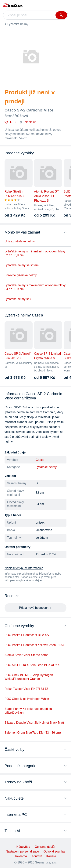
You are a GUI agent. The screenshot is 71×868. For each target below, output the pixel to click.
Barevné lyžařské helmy (21, 275)
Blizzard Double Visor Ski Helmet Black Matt (34, 723)
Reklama (21, 856)
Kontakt (37, 856)
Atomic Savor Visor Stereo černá (27, 655)
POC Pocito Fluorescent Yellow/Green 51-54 (34, 645)
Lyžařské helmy (18, 24)
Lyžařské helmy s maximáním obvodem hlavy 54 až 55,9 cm (35, 287)
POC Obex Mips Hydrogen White (27, 699)
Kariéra (51, 856)
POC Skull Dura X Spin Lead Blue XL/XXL (33, 665)
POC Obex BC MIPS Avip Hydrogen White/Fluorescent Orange (29, 677)
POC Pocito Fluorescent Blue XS (27, 635)
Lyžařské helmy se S (18, 299)
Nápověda (23, 847)
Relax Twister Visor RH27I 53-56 (27, 689)
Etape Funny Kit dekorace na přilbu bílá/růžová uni (28, 711)
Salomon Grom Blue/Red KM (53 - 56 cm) (33, 733)
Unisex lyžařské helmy (20, 241)
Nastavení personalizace (22, 851)
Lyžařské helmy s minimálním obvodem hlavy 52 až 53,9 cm (35, 253)
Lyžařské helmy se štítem (22, 265)
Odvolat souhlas (54, 851)
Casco (40, 460)
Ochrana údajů (45, 847)
